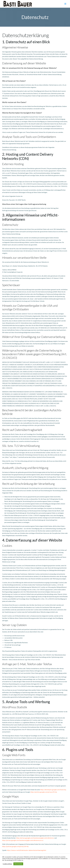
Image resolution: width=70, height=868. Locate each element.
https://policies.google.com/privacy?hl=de (44, 792)
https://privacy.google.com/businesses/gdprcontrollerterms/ (35, 838)
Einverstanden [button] (18, 864)
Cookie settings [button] (7, 864)
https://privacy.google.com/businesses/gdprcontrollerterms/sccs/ (23, 840)
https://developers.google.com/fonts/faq (53, 790)
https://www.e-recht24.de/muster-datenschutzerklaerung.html (26, 850)
